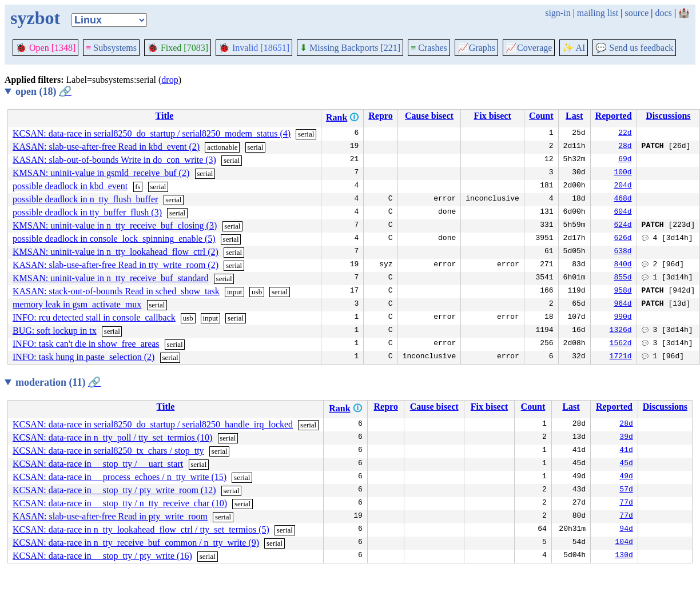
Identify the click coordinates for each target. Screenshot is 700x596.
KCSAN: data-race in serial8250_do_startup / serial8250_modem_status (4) (152, 133)
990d (623, 318)
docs (663, 13)
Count (541, 116)
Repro (380, 116)
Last (574, 116)
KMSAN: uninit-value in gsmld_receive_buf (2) (101, 173)
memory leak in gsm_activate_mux (77, 304)
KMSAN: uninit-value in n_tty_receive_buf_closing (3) (115, 225)
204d (623, 186)
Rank (337, 117)
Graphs (476, 48)
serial (306, 134)
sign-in (558, 13)
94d (626, 530)
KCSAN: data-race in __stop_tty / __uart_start (98, 464)
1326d (621, 331)
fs (138, 187)
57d (626, 490)
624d (623, 226)
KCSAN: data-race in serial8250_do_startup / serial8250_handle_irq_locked (153, 424)
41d (626, 451)
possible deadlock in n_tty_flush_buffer (85, 199)
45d (626, 464)
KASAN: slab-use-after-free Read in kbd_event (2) (106, 147)
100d (623, 173)
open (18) (43, 91)
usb (257, 292)
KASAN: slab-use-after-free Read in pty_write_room (110, 516)
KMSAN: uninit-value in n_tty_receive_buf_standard (111, 278)
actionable (222, 147)
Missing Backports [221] (350, 48)
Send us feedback (634, 48)
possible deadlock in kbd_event (70, 186)
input (235, 292)
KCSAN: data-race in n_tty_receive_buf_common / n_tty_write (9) (136, 543)
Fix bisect (492, 116)
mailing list (598, 13)
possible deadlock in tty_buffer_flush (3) (87, 212)
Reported (614, 116)
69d (625, 160)
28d (625, 147)
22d (625, 134)
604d (623, 213)
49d (626, 477)
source (637, 13)
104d (624, 543)
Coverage (529, 48)
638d (623, 252)
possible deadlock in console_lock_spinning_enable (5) (114, 239)
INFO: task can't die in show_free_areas (86, 344)
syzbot (35, 18)
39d (626, 438)
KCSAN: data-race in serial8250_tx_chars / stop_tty (108, 451)
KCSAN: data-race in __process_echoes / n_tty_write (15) (120, 477)
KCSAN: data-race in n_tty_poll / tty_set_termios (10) (112, 437)
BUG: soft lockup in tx (55, 331)
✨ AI (574, 48)
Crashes (429, 48)
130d (624, 556)
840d (623, 265)
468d (623, 199)
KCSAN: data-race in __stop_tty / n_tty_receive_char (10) (120, 503)
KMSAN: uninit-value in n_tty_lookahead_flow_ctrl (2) (116, 252)
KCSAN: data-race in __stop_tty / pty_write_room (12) (114, 490)
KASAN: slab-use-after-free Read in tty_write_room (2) (116, 265)
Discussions (668, 116)
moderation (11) (58, 382)
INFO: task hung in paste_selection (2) (83, 357)
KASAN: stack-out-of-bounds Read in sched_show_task (116, 291)
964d (623, 305)
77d (626, 503)
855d (623, 278)
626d (623, 239)
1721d (621, 357)
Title (165, 116)
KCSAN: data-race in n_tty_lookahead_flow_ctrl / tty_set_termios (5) (141, 529)
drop (170, 80)
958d (623, 291)
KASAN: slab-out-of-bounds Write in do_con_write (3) (114, 160)
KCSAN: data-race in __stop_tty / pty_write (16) (102, 556)
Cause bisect (429, 116)
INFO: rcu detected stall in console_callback (94, 317)
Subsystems (111, 48)
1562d (621, 344)
